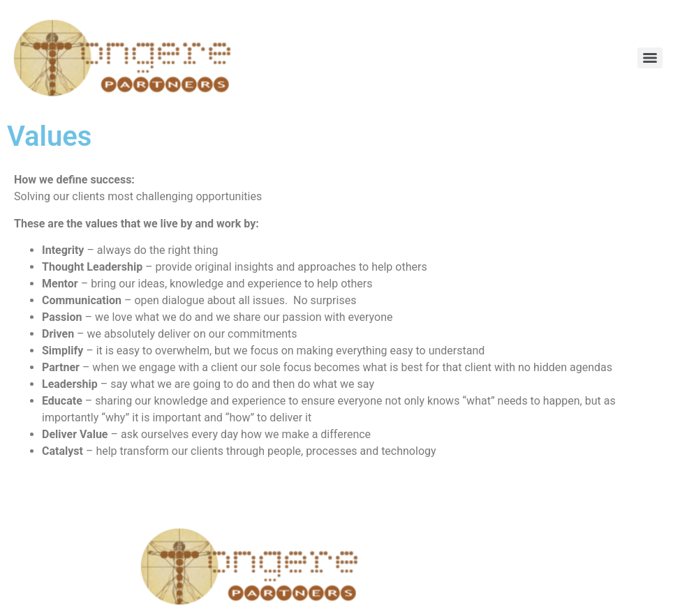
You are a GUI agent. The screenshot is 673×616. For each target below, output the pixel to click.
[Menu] (650, 58)
